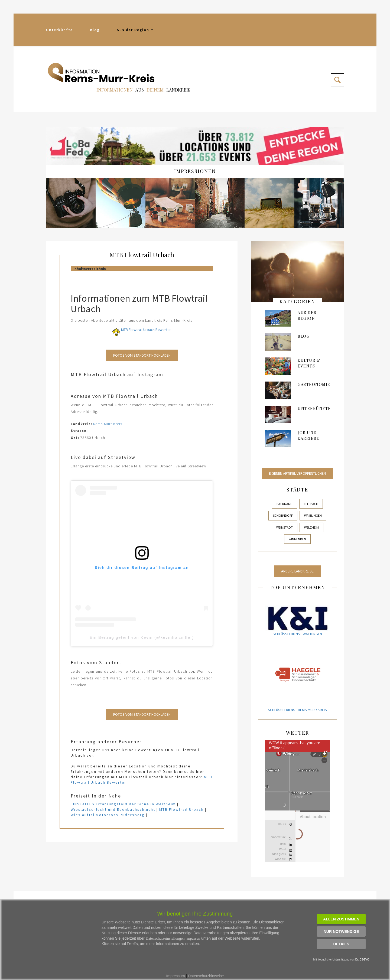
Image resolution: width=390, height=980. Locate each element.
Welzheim (311, 527)
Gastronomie (314, 384)
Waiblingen (313, 515)
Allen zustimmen (341, 919)
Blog (95, 30)
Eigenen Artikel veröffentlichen (297, 473)
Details (341, 944)
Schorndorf (283, 515)
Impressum (176, 976)
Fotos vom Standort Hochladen (142, 355)
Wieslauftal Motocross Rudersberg (108, 815)
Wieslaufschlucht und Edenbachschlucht (113, 809)
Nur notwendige (341, 932)
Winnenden (297, 539)
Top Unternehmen (297, 587)
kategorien (297, 301)
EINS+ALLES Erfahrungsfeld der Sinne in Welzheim (123, 804)
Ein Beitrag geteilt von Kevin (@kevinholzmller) (142, 637)
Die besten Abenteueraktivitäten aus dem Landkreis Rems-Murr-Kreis (131, 320)
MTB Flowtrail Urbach (142, 255)
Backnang (285, 504)
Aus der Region (135, 30)
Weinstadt (285, 527)
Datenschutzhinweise (206, 976)
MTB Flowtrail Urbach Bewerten (142, 330)
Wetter (298, 733)
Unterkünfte (59, 30)
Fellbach (311, 504)
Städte (297, 490)
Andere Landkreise (297, 571)
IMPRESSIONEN (195, 171)
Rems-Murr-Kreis (108, 424)
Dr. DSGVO (362, 960)
